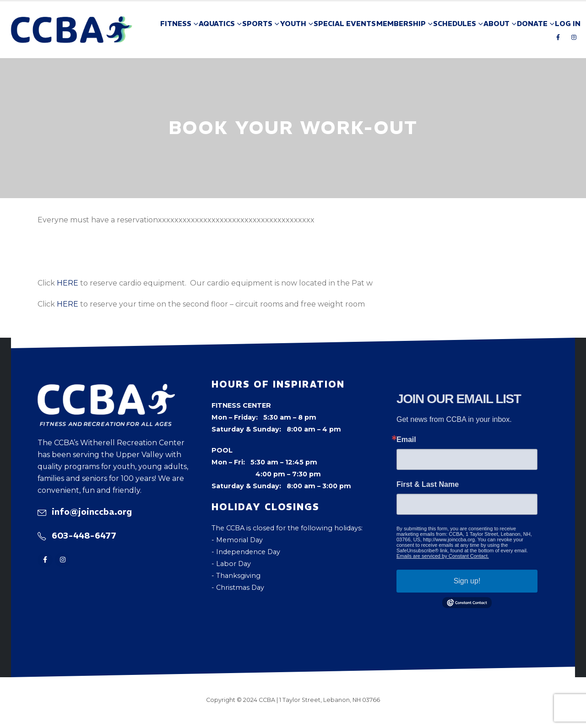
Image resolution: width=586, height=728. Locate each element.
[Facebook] (558, 37)
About (496, 24)
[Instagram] (574, 37)
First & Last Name (428, 485)
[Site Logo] (72, 30)
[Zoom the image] (106, 390)
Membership (401, 24)
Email (406, 440)
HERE (68, 283)
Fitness (176, 24)
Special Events (345, 24)
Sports (257, 24)
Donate (532, 24)
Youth (293, 24)
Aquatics (217, 24)
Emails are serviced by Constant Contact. (443, 556)
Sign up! (467, 581)
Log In (568, 24)
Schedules (455, 24)
